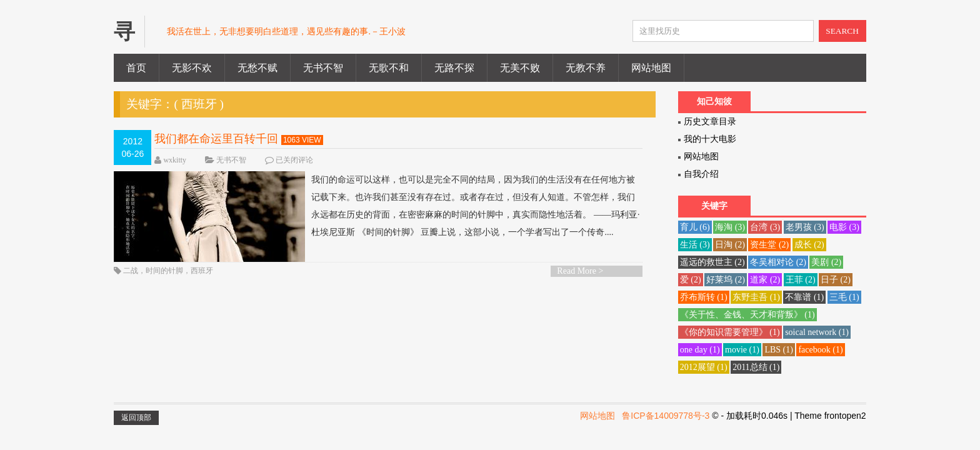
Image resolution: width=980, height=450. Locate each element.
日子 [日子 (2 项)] (836, 280)
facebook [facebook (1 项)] (820, 350)
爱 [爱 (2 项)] (691, 280)
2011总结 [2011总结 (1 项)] (756, 367)
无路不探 (454, 68)
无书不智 (323, 68)
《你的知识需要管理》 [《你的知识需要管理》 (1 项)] (730, 332)
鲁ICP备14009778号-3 (666, 416)
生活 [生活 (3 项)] (695, 245)
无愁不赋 (257, 68)
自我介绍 (701, 174)
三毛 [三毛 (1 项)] (844, 297)
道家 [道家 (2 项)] (765, 280)
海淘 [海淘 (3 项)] (730, 227)
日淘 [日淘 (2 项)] (730, 245)
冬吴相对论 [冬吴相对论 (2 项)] (778, 262)
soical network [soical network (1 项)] (817, 332)
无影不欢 (192, 68)
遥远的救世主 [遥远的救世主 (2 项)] (712, 262)
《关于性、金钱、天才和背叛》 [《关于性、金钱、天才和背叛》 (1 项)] (747, 315)
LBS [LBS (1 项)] (779, 350)
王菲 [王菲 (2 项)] (801, 280)
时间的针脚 (164, 271)
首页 (136, 68)
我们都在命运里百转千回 (216, 139)
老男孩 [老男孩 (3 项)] (805, 227)
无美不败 (520, 68)
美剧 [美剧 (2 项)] (826, 262)
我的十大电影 (710, 139)
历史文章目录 (710, 122)
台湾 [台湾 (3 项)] (765, 227)
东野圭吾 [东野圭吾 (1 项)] (756, 297)
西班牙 (202, 271)
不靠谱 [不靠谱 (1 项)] (804, 297)
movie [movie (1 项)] (742, 350)
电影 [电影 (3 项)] (844, 227)
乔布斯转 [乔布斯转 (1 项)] (704, 297)
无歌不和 (389, 68)
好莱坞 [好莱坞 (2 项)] (726, 280)
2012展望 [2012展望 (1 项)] (704, 367)
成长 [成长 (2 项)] (809, 245)
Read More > (580, 271)
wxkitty (175, 160)
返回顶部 (136, 417)
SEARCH (842, 31)
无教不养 (586, 68)
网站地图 (651, 68)
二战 (131, 271)
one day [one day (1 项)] (700, 350)
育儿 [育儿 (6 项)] (695, 227)
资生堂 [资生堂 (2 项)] (769, 245)
